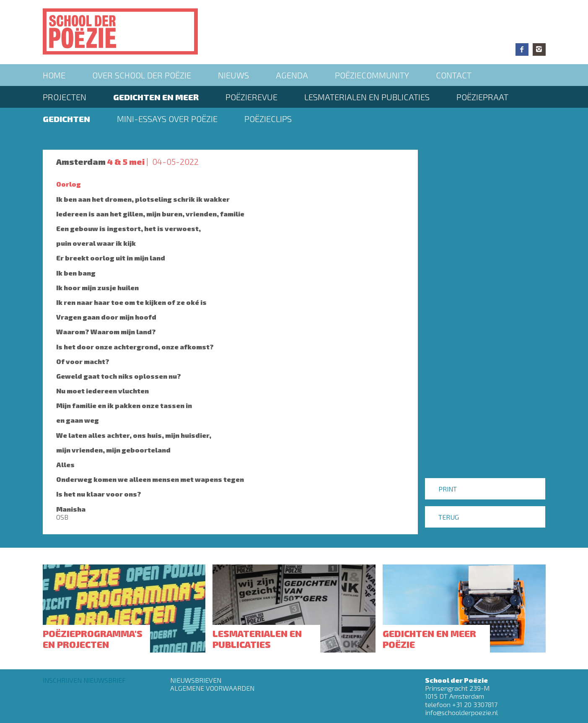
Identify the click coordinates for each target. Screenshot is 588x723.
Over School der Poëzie (142, 75)
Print (448, 489)
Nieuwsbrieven (196, 680)
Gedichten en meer (156, 97)
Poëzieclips (268, 119)
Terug (449, 517)
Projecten (65, 97)
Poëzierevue (251, 97)
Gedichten (66, 119)
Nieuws (233, 75)
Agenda (292, 75)
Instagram (539, 49)
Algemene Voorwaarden (212, 688)
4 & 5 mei (126, 161)
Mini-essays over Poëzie (167, 119)
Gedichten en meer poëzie (429, 639)
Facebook (522, 49)
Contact (454, 75)
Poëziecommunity (372, 75)
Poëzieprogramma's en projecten (93, 639)
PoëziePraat (482, 97)
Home (54, 75)
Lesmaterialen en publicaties (367, 97)
